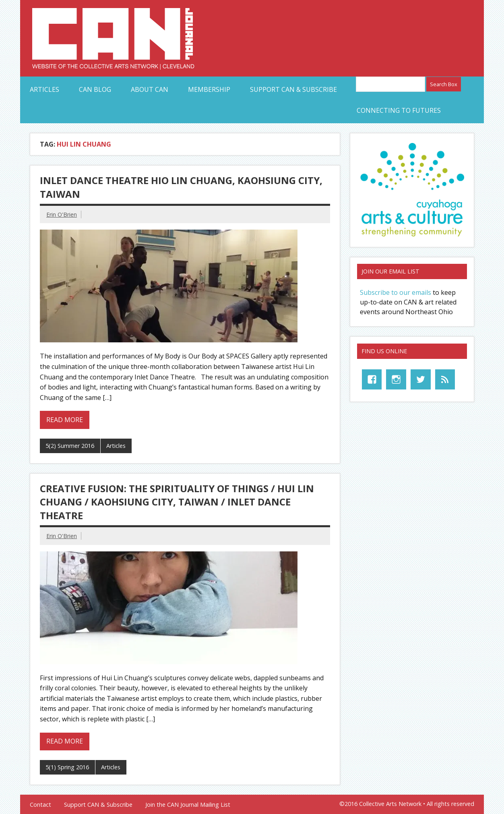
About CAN (150, 89)
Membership (209, 89)
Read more (65, 420)
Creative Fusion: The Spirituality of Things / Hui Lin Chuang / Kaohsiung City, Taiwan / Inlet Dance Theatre (177, 502)
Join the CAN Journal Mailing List (188, 805)
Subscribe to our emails (396, 292)
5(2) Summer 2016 (70, 446)
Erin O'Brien (62, 214)
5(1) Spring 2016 (67, 767)
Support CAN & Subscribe (293, 89)
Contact (40, 805)
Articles (44, 89)
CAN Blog (95, 89)
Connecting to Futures (399, 110)
